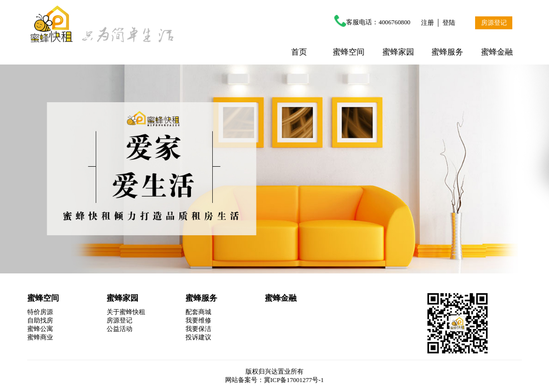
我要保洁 (198, 329)
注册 (427, 23)
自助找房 (40, 321)
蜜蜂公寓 (40, 329)
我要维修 (198, 321)
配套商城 (198, 312)
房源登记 (494, 23)
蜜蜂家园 (398, 52)
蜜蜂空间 (349, 52)
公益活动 (120, 329)
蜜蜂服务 (447, 52)
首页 (299, 52)
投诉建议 (198, 337)
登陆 (449, 23)
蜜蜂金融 (497, 52)
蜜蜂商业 (40, 337)
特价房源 (40, 312)
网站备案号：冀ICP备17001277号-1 (274, 380)
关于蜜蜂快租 (126, 312)
